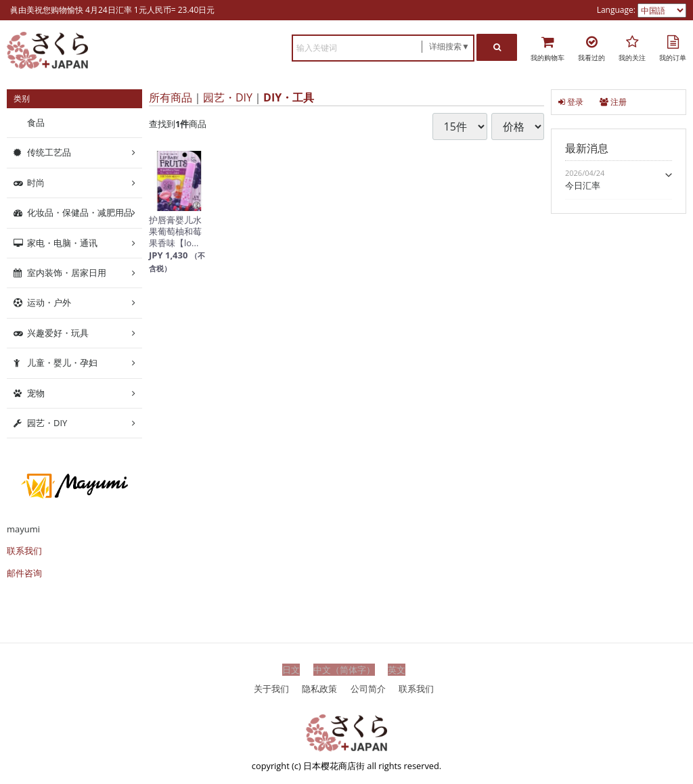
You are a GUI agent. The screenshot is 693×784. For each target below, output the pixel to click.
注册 (613, 102)
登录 (571, 102)
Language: (617, 10)
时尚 (36, 183)
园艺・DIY (228, 97)
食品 (36, 122)
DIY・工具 (289, 97)
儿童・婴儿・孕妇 (62, 363)
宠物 (36, 392)
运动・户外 (49, 302)
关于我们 (271, 688)
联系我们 (24, 551)
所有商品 (171, 97)
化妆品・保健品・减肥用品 (80, 212)
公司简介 (368, 688)
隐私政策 (319, 688)
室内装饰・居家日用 (67, 273)
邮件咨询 (24, 573)
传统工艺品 (49, 152)
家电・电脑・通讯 (62, 242)
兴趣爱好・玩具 (58, 333)
